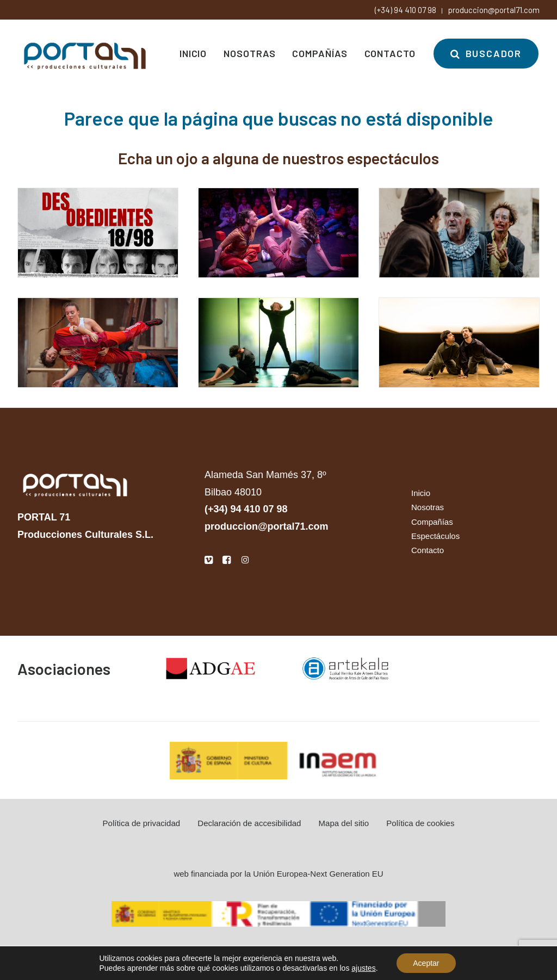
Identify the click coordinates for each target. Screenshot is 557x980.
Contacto (390, 53)
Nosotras (249, 53)
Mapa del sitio (344, 823)
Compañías (320, 53)
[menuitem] (197, 53)
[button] (209, 561)
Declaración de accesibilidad (249, 823)
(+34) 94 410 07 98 (406, 10)
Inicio (193, 53)
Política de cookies (420, 823)
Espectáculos (435, 536)
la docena (301, 953)
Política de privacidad (142, 823)
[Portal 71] (85, 53)
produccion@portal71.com (494, 10)
